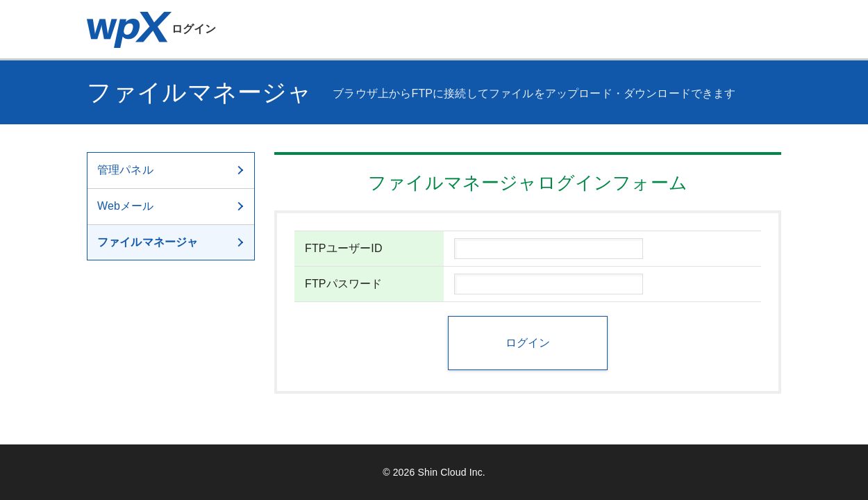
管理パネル (172, 170)
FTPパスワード (344, 284)
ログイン (152, 29)
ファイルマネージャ (172, 242)
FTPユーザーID (344, 248)
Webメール (172, 206)
